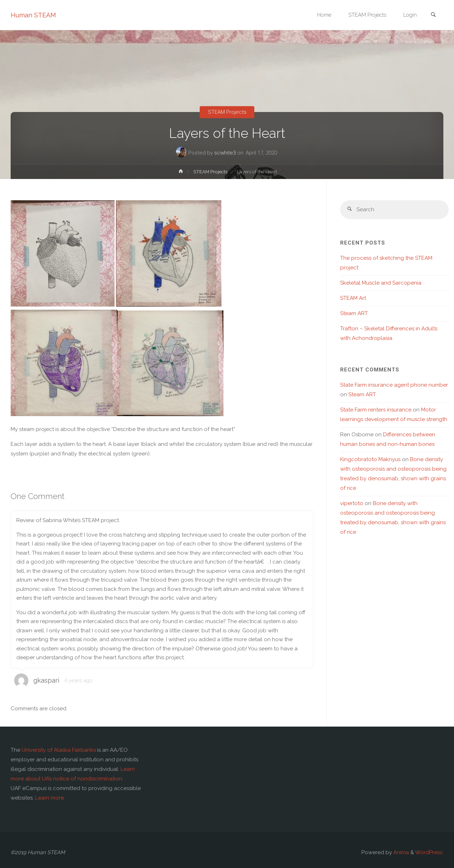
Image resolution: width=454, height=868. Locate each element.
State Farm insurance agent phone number (394, 385)
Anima (400, 852)
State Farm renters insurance (376, 410)
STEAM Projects (227, 112)
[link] (433, 15)
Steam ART (354, 313)
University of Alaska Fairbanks (59, 750)
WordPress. (429, 852)
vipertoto (352, 503)
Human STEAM (33, 15)
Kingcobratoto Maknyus (370, 459)
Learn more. (50, 798)
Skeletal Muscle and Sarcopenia (381, 283)
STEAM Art (353, 298)
